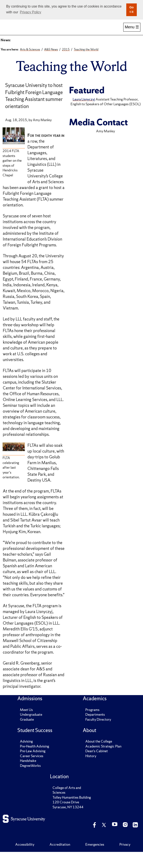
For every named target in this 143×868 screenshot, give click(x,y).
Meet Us (26, 726)
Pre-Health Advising (35, 762)
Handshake (28, 777)
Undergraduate (31, 731)
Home (10, 31)
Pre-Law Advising (33, 767)
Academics (51, 31)
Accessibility (25, 860)
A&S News (22, 46)
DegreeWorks (30, 781)
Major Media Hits (103, 46)
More (131, 31)
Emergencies (95, 860)
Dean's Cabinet (97, 767)
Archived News (46, 46)
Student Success (71, 31)
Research (112, 31)
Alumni (92, 31)
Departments (95, 731)
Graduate (27, 735)
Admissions (31, 31)
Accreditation (60, 860)
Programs (92, 726)
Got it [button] (131, 10)
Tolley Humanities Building (72, 813)
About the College (99, 757)
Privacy (125, 860)
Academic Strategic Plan (103, 762)
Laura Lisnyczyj (84, 115)
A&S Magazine (74, 46)
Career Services (32, 772)
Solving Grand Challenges (32, 56)
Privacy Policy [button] (30, 12)
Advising (26, 757)
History (91, 772)
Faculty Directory (98, 735)
